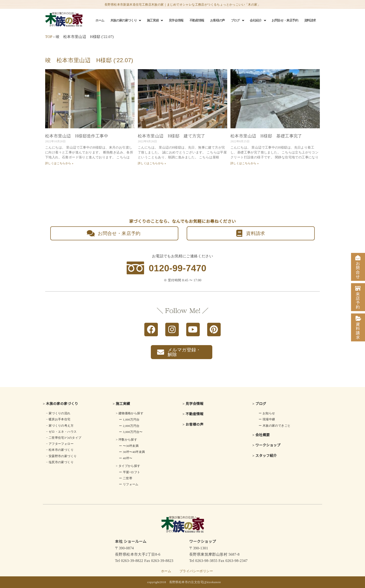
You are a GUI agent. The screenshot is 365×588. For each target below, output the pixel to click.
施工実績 (155, 20)
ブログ (237, 20)
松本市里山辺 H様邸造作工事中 (77, 136)
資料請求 (310, 20)
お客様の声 (218, 20)
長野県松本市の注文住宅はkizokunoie (195, 582)
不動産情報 (197, 20)
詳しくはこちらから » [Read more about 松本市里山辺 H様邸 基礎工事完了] (245, 163)
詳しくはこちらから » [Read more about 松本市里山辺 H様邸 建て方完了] (152, 163)
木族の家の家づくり (126, 20)
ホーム (100, 20)
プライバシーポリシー (196, 571)
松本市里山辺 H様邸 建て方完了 (171, 136)
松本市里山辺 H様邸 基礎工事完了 (266, 136)
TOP (49, 37)
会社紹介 (258, 20)
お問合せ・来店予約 (285, 20)
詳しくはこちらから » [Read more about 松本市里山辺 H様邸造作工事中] (59, 163)
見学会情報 (176, 20)
